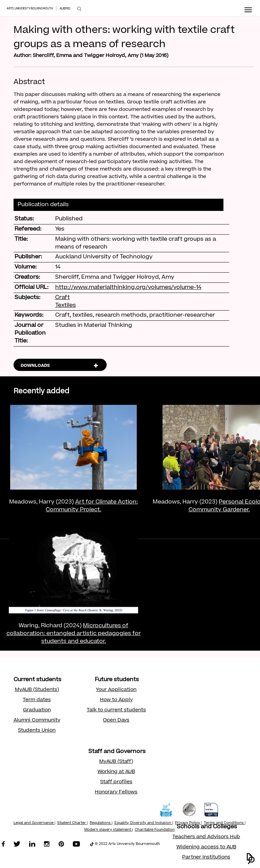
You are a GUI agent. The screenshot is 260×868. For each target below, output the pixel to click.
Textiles (66, 305)
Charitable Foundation (155, 830)
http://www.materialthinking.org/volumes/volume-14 (128, 288)
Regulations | (101, 823)
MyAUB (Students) (37, 690)
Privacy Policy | (188, 823)
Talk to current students (116, 710)
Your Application (116, 690)
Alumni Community (37, 721)
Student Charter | (72, 823)
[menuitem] (79, 9)
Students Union (37, 731)
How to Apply (116, 700)
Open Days (116, 721)
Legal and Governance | (34, 823)
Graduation (37, 710)
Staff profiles (116, 782)
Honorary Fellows (116, 792)
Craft (62, 298)
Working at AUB (116, 772)
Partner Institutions (206, 857)
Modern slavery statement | (109, 830)
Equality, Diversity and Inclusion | (144, 823)
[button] (251, 859)
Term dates (37, 700)
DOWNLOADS (35, 366)
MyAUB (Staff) (116, 762)
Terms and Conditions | (225, 823)
